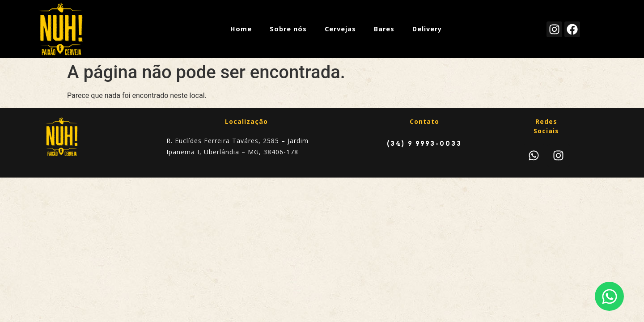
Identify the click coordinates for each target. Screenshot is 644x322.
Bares (384, 29)
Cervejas (340, 29)
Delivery (427, 29)
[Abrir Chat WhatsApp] (609, 296)
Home (241, 29)
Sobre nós (288, 29)
